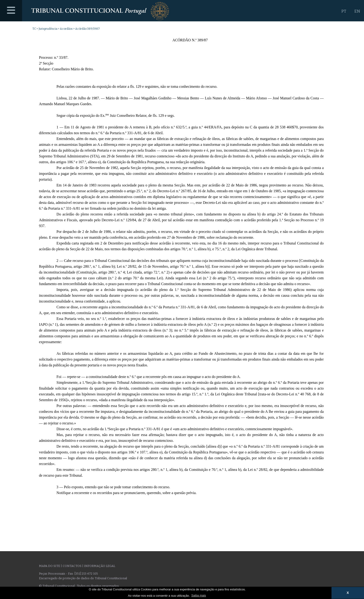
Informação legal (100, 566)
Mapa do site (50, 566)
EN (357, 11)
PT (344, 11)
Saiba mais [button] (199, 595)
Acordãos (66, 29)
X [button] (348, 593)
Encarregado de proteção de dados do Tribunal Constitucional (83, 578)
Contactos (72, 566)
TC (34, 29)
